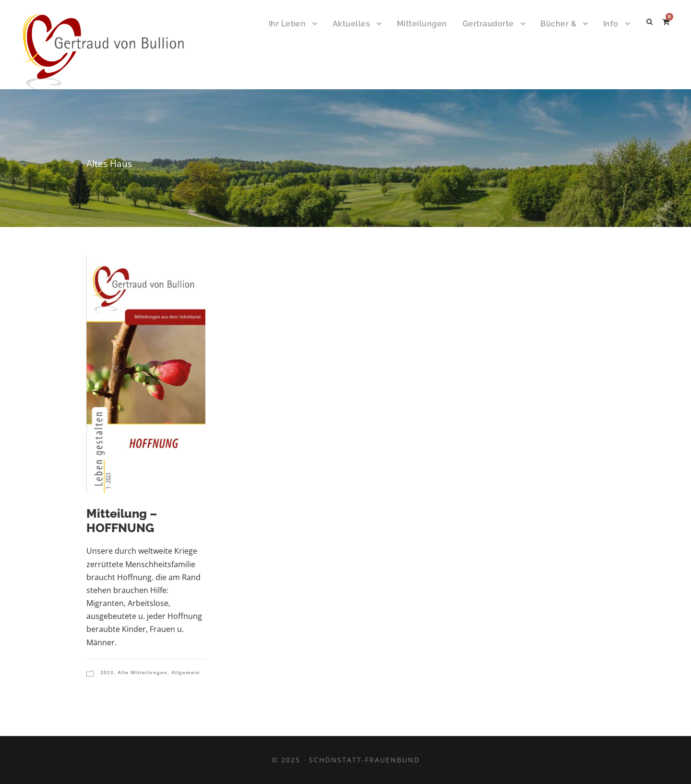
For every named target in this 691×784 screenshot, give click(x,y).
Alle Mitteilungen (143, 672)
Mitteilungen (422, 24)
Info (611, 24)
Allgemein (186, 672)
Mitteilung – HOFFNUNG (122, 521)
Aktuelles (351, 24)
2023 (107, 672)
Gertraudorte (488, 24)
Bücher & (558, 24)
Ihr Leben (287, 24)
